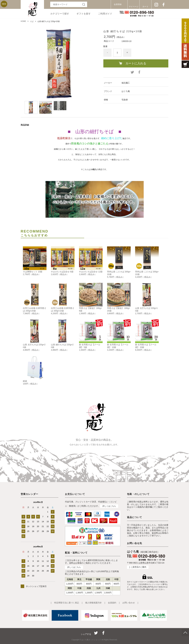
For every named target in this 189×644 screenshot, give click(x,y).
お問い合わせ (129, 603)
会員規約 (112, 603)
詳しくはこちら (109, 506)
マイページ (134, 7)
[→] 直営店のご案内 (138, 567)
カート (145, 7)
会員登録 (118, 4)
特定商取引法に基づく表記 (67, 603)
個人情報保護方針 (93, 603)
